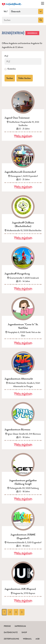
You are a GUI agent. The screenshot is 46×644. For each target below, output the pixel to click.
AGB (38, 639)
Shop (24, 632)
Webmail (27, 639)
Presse (7, 626)
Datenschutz (11, 632)
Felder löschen (25, 78)
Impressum (20, 626)
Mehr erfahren (23, 136)
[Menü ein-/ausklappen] (43, 4)
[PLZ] (23, 61)
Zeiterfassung (11, 639)
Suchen (10, 78)
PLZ (6, 56)
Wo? (6, 11)
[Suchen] (20, 20)
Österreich (32, 33)
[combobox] (27, 11)
